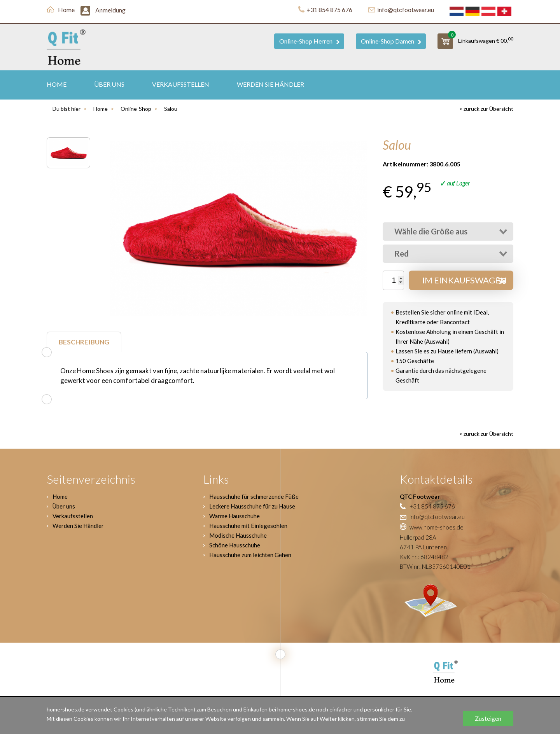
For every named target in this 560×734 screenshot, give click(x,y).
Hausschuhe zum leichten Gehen (250, 555)
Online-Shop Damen (391, 41)
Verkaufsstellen (181, 84)
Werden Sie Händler (270, 84)
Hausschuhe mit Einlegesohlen (248, 526)
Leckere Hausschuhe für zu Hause (252, 506)
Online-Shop (136, 109)
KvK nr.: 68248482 (424, 557)
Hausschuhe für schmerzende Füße (254, 496)
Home (61, 10)
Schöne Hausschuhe (235, 545)
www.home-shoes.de (432, 527)
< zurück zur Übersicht (486, 109)
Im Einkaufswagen (465, 280)
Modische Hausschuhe (238, 535)
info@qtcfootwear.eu (401, 10)
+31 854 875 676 (325, 10)
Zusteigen (488, 718)
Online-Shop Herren (309, 41)
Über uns (109, 84)
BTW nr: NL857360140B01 (435, 566)
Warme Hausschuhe (234, 516)
